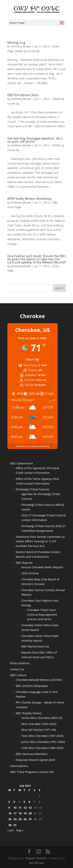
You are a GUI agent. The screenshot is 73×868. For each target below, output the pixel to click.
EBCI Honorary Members (32, 754)
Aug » (20, 830)
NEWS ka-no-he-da (27, 51)
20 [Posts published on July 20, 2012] (30, 813)
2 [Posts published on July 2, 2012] (9, 802)
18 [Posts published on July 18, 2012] (20, 813)
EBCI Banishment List (35, 646)
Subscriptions (19, 766)
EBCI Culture (18, 675)
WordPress (36, 863)
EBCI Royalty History (29, 713)
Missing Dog (16, 43)
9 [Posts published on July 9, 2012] (9, 808)
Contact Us (17, 669)
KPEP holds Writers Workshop (29, 199)
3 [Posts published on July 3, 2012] (14, 802)
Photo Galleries (20, 663)
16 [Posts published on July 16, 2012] (10, 813)
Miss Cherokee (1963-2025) (39, 724)
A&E (55, 202)
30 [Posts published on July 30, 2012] (10, 825)
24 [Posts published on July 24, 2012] (15, 819)
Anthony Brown (21, 46)
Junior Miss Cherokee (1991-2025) (43, 742)
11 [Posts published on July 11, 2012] (20, 808)
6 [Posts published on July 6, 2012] (29, 802)
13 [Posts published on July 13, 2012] (30, 808)
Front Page (14, 207)
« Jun (11, 830)
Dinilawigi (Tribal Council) (32, 489)
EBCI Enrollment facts (23, 95)
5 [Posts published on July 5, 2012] (24, 802)
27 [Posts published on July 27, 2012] (30, 819)
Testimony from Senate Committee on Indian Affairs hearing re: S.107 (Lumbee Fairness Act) (40, 541)
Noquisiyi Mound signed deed (35, 760)
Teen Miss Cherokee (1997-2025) (42, 736)
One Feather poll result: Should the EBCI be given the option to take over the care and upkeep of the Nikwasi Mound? (37, 259)
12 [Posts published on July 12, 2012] (25, 808)
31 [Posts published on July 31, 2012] (15, 825)
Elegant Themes (36, 858)
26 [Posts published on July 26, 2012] (25, 819)
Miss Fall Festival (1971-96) (39, 730)
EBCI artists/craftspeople (32, 686)
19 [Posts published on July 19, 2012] (25, 813)
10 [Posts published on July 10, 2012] (15, 808)
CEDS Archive (30, 573)
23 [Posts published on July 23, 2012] (10, 819)
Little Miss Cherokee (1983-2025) (42, 748)
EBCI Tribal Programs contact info (32, 772)
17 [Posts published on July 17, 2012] (15, 813)
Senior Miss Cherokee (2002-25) (42, 718)
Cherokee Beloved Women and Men (39, 680)
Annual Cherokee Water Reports (42, 567)
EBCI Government (22, 463)
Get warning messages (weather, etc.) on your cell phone (35, 140)
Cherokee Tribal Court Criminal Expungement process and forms (42, 615)
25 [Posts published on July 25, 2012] (20, 819)
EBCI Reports (24, 563)
